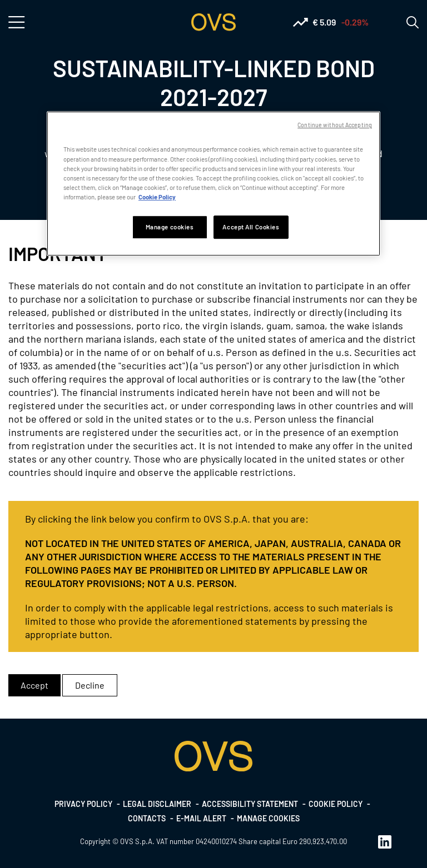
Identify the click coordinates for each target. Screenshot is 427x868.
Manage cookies (268, 818)
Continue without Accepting (335, 125)
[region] (213, 184)
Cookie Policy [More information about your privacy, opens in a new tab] (157, 197)
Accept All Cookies (251, 227)
